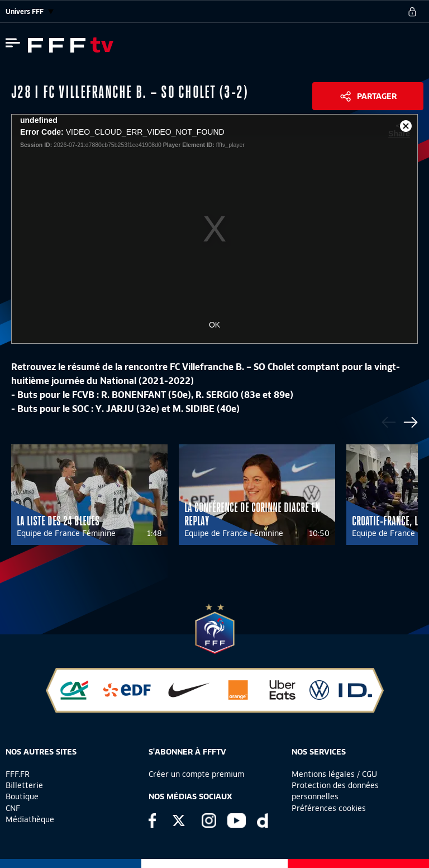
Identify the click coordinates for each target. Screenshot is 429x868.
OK (214, 325)
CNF (13, 808)
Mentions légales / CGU (334, 774)
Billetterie (24, 785)
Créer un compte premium (196, 774)
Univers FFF (30, 11)
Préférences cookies (329, 808)
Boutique (22, 796)
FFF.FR (18, 774)
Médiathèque (30, 819)
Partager (377, 96)
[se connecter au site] (412, 12)
